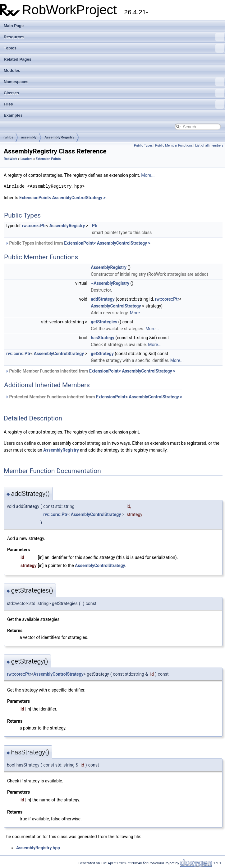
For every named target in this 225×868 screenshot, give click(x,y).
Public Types (143, 145)
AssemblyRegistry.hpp (38, 848)
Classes (114, 93)
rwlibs (8, 137)
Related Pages (18, 59)
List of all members (209, 145)
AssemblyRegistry (59, 137)
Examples (13, 115)
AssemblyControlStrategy (116, 306)
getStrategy (102, 354)
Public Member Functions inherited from (90, 371)
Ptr (95, 226)
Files (114, 104)
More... (148, 175)
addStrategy (103, 299)
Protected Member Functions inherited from (94, 397)
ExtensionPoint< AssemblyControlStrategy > (62, 198)
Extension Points (48, 159)
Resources (114, 37)
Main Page (14, 26)
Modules (12, 70)
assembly (29, 137)
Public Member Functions (174, 145)
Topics (114, 48)
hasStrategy (103, 338)
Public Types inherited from (78, 243)
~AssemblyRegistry (110, 283)
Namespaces (114, 82)
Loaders (27, 159)
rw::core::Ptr (34, 226)
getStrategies (104, 322)
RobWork (11, 159)
